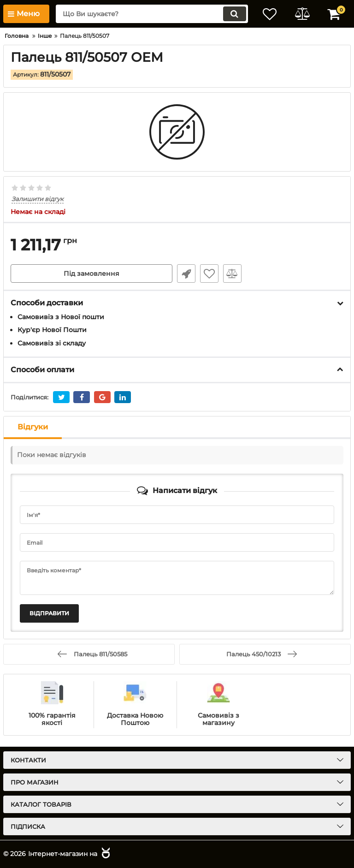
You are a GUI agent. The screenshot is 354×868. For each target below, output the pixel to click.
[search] (152, 14)
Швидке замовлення (186, 273)
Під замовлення (91, 273)
